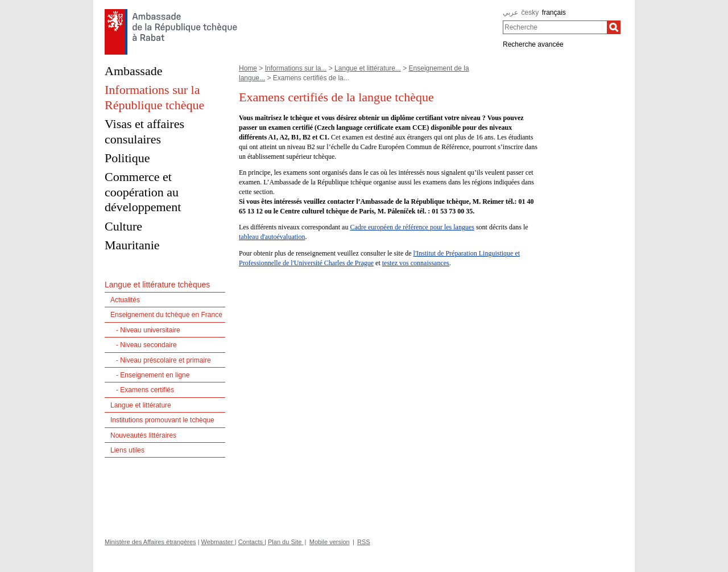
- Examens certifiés (145, 390)
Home (248, 68)
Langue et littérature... (368, 68)
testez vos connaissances (416, 263)
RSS (364, 542)
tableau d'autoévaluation (272, 237)
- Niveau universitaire (148, 330)
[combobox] (555, 27)
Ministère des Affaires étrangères (150, 542)
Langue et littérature (141, 405)
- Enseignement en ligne (153, 375)
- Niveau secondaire (146, 345)
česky (530, 13)
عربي (510, 13)
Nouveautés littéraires (143, 435)
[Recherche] (614, 27)
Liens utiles (127, 450)
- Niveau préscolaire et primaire (164, 360)
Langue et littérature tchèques (157, 285)
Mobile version (330, 542)
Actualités (125, 300)
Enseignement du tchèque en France (166, 315)
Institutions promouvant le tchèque (162, 420)
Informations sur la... (296, 68)
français (554, 13)
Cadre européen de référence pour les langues (412, 227)
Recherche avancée (533, 44)
